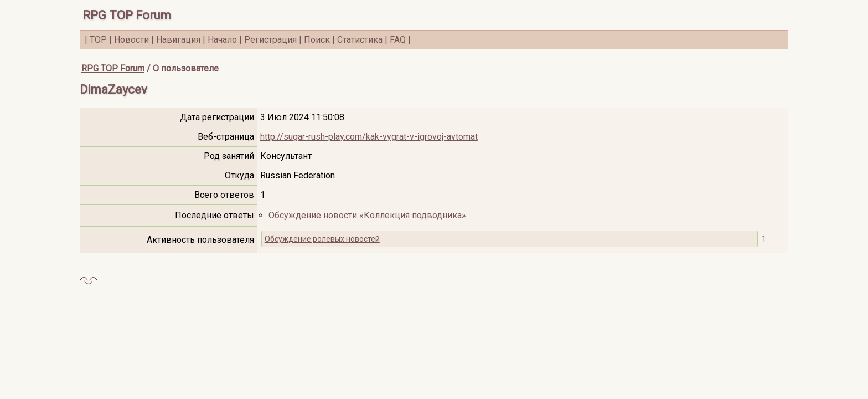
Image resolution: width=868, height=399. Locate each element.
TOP (98, 40)
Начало (222, 40)
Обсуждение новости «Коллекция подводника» (367, 215)
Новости (131, 40)
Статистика (360, 40)
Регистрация (270, 40)
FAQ (398, 40)
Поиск (317, 40)
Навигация (178, 40)
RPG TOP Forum (127, 15)
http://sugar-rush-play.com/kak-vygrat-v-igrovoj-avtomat (369, 137)
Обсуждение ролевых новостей (322, 239)
